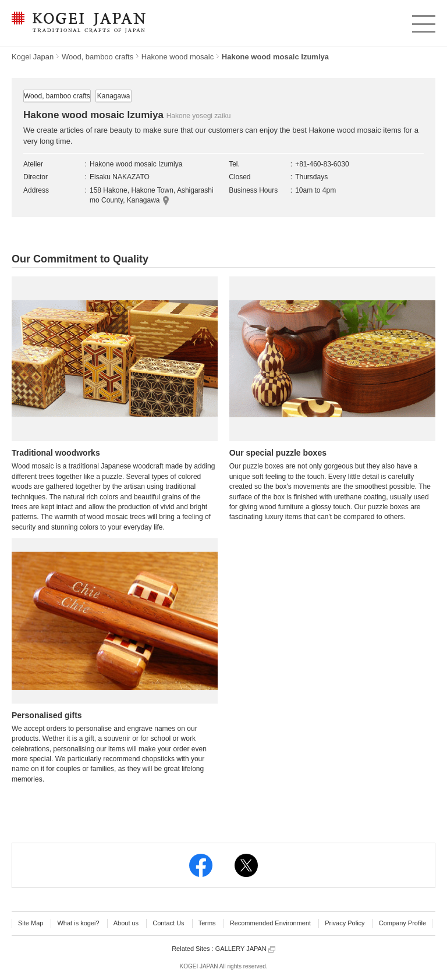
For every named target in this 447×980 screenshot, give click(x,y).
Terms (207, 923)
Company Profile (402, 923)
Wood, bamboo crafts (97, 57)
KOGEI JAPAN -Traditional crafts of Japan (78, 23)
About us (126, 923)
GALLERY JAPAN (245, 949)
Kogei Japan (33, 57)
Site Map (31, 923)
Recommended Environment (270, 923)
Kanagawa (114, 96)
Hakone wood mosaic (178, 57)
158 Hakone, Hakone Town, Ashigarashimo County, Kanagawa (152, 195)
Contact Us (168, 923)
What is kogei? (78, 923)
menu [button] (423, 21)
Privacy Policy (345, 923)
